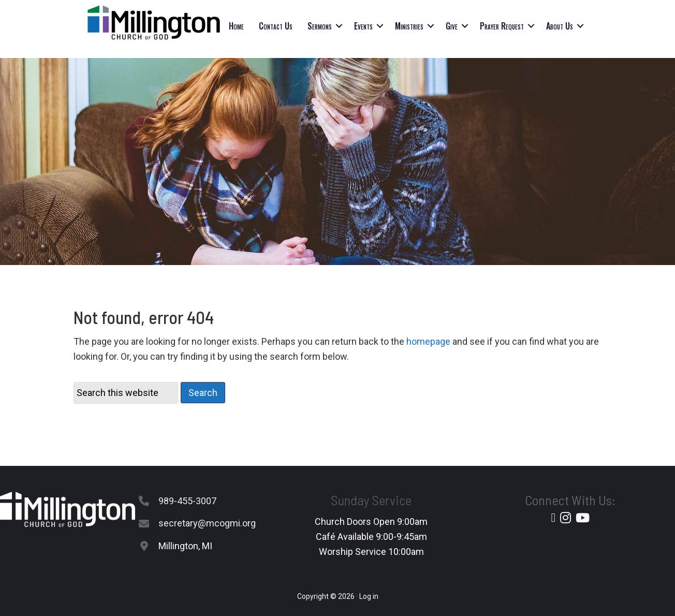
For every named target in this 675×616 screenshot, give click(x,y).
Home (236, 26)
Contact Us (276, 26)
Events (363, 26)
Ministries (409, 26)
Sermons (320, 26)
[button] (339, 26)
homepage (428, 341)
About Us (560, 26)
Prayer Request (502, 26)
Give (452, 26)
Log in (369, 596)
